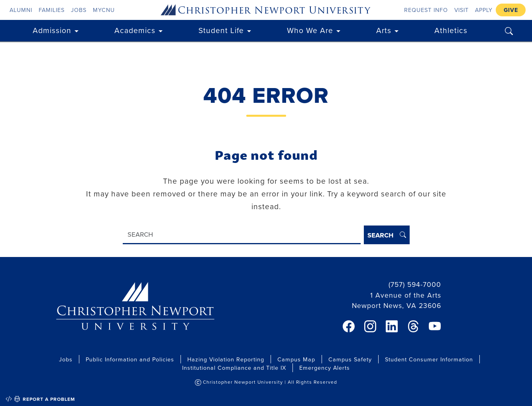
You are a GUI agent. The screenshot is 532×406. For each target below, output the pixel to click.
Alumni (21, 10)
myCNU (104, 10)
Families (52, 10)
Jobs (79, 10)
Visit (461, 10)
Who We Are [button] (310, 30)
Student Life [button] (221, 30)
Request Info (426, 10)
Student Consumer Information (429, 359)
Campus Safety (350, 359)
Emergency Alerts (325, 368)
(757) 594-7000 (415, 284)
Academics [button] (135, 30)
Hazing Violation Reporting (226, 359)
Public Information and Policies (130, 359)
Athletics (451, 30)
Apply (484, 10)
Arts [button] (384, 30)
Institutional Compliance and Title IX (234, 368)
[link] (349, 326)
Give (511, 10)
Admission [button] (52, 30)
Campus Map (296, 359)
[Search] (242, 235)
